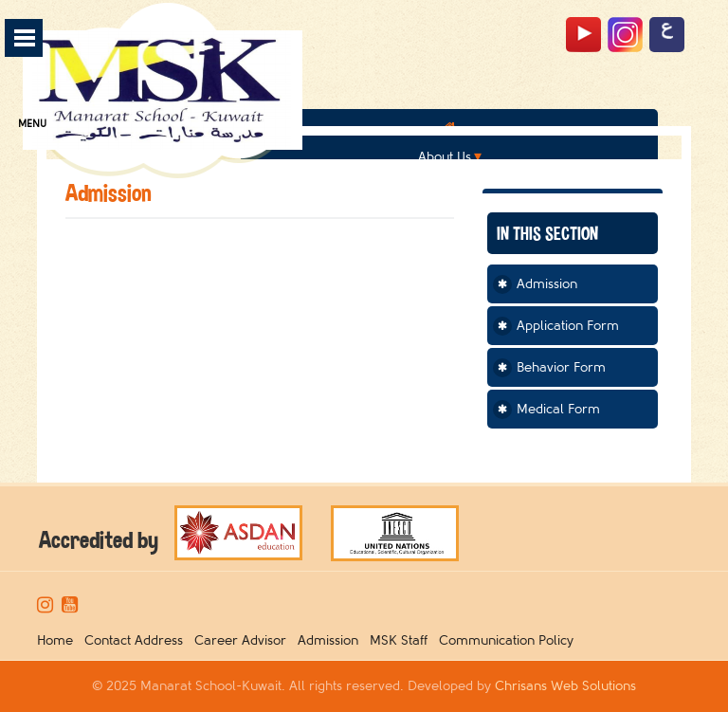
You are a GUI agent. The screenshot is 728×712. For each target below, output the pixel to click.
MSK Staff (402, 640)
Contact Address (137, 640)
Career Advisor (244, 640)
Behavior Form (561, 367)
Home (59, 640)
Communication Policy (510, 640)
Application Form (568, 326)
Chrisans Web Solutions (565, 686)
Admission (547, 284)
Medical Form (558, 409)
